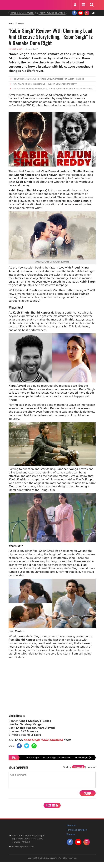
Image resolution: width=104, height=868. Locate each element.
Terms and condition (77, 830)
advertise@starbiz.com (23, 847)
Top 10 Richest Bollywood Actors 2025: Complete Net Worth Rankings (48, 79)
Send (87, 793)
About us (71, 825)
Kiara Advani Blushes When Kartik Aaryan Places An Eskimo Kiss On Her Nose (52, 89)
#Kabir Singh (32, 758)
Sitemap (71, 834)
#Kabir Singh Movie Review (57, 758)
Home (11, 24)
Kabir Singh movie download (43, 740)
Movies (21, 24)
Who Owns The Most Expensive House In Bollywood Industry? (45, 84)
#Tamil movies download (52, 13)
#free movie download (22, 13)
